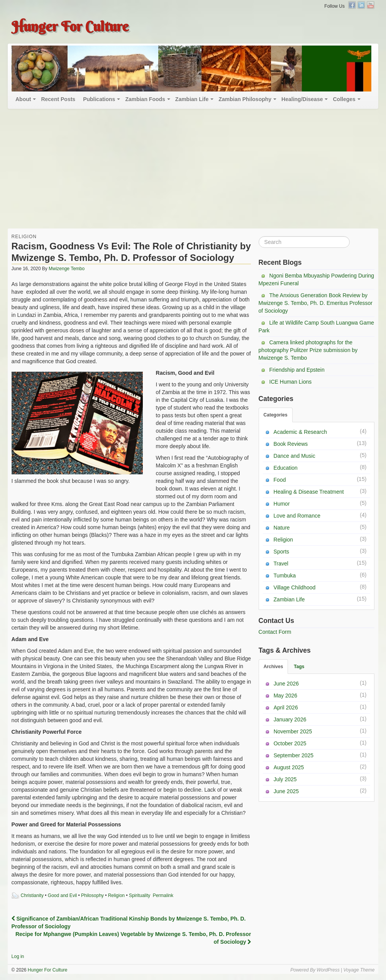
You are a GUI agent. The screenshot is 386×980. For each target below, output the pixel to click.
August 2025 (289, 767)
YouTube (371, 5)
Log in (18, 956)
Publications (99, 99)
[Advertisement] (193, 171)
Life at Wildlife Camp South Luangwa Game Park (317, 327)
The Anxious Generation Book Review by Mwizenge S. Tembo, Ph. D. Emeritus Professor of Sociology (316, 303)
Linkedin (361, 5)
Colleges (344, 99)
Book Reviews (291, 444)
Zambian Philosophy (245, 99)
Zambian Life (192, 99)
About (23, 99)
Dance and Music (295, 456)
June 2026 (286, 684)
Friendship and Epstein (297, 370)
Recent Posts (58, 99)
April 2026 (286, 707)
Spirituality (140, 895)
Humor (282, 504)
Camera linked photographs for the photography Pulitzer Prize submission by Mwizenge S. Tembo (308, 350)
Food (280, 480)
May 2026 (285, 696)
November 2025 (293, 731)
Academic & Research (301, 432)
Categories (276, 415)
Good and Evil (62, 895)
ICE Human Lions (291, 382)
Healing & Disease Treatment (309, 492)
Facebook (352, 5)
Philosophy (92, 895)
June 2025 (286, 791)
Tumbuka (285, 575)
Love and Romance (297, 516)
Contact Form (275, 632)
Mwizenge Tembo (67, 269)
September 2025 (294, 755)
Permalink (163, 895)
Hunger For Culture (70, 26)
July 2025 (285, 779)
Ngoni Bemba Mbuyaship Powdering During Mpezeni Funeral (317, 279)
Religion (24, 237)
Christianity (32, 895)
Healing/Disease (302, 99)
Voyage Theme (359, 970)
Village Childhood (295, 587)
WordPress (328, 970)
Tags (299, 667)
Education (286, 468)
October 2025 (290, 743)
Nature (282, 528)
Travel (281, 564)
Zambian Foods (145, 99)
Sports (281, 552)
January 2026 (290, 719)
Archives (273, 667)
